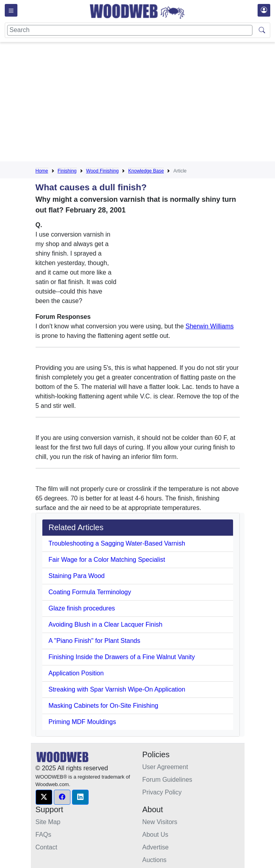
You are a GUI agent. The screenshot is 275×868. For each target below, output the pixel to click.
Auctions (155, 860)
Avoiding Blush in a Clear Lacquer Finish (106, 624)
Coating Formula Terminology (90, 592)
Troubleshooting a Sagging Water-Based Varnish (117, 543)
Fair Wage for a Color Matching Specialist (107, 560)
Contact (46, 847)
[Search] (130, 30)
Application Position (76, 673)
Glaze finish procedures (82, 608)
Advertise (156, 847)
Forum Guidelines (167, 780)
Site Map (48, 822)
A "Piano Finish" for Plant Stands (95, 641)
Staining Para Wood (77, 576)
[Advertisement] (155, 103)
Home (42, 171)
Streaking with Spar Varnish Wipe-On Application (117, 689)
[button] (44, 797)
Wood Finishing (103, 171)
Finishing (67, 171)
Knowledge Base (146, 171)
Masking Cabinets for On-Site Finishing (103, 706)
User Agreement (165, 767)
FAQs (44, 835)
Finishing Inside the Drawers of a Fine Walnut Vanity (122, 657)
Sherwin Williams (210, 326)
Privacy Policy (162, 792)
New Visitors (160, 822)
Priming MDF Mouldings (82, 722)
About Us (156, 835)
